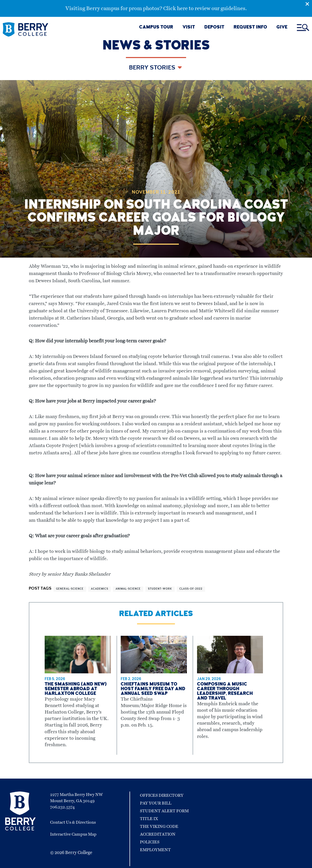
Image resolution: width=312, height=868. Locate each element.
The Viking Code (159, 827)
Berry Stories (153, 68)
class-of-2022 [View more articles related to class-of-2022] (191, 589)
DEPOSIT (214, 28)
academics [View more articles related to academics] (100, 589)
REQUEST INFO (250, 28)
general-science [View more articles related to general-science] (70, 589)
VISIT (189, 28)
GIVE (282, 28)
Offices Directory (162, 795)
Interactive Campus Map (73, 834)
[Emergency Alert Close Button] (309, 3)
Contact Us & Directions (73, 822)
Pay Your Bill (156, 803)
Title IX (149, 819)
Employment (155, 850)
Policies (150, 842)
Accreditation (158, 834)
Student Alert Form (164, 811)
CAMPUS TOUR (156, 28)
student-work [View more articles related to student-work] (160, 589)
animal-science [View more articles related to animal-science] (128, 589)
